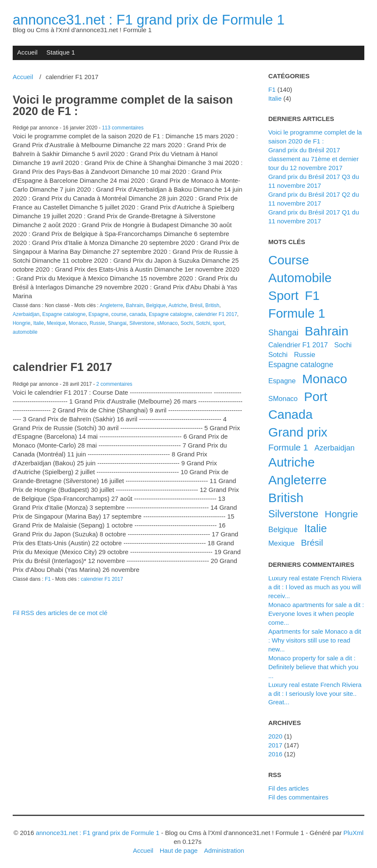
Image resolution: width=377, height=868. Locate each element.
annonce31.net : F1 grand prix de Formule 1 (149, 20)
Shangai (117, 323)
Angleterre (111, 305)
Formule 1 (297, 313)
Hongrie (22, 323)
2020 (275, 736)
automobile (25, 332)
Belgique (156, 305)
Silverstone (142, 323)
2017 (275, 745)
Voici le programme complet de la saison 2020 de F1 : (123, 106)
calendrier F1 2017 (216, 314)
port (316, 397)
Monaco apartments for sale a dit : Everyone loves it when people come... (316, 614)
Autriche (178, 305)
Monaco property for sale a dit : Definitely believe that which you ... (313, 667)
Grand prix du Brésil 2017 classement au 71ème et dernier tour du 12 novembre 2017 (314, 159)
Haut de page (179, 850)
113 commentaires (123, 128)
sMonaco (168, 323)
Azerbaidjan (26, 314)
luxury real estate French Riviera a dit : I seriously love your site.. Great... (315, 694)
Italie (39, 323)
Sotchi (203, 323)
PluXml (354, 833)
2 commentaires (114, 384)
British (212, 305)
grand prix (298, 432)
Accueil (27, 52)
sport (219, 323)
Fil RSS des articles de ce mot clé (60, 613)
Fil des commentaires (298, 797)
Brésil (196, 305)
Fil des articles (289, 788)
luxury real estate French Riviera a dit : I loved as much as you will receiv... (315, 587)
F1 (48, 579)
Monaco (78, 323)
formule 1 (288, 447)
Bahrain (135, 305)
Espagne (98, 314)
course (119, 314)
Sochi (187, 323)
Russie (97, 323)
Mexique (56, 323)
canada (138, 314)
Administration (224, 850)
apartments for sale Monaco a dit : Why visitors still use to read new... (315, 640)
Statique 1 (61, 52)
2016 (275, 754)
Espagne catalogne (64, 314)
